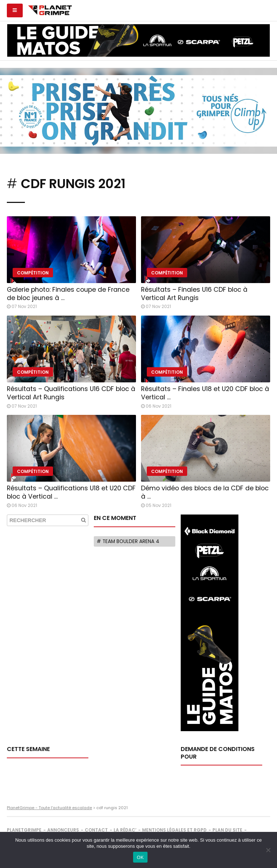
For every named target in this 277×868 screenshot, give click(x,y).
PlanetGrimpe (24, 830)
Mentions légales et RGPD (174, 830)
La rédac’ (125, 830)
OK (140, 857)
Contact (96, 830)
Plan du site (227, 830)
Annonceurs (63, 830)
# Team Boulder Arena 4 (128, 541)
